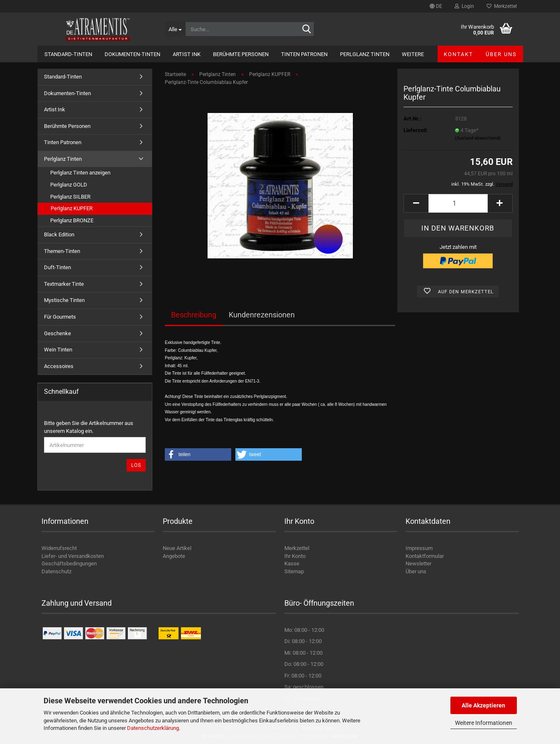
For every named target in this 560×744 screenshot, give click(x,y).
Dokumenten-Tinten (132, 54)
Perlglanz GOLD (69, 185)
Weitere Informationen (484, 723)
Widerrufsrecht (59, 548)
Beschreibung (194, 315)
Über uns (501, 54)
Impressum (419, 548)
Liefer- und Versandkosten (73, 556)
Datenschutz (56, 571)
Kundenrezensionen (262, 315)
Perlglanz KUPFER (72, 208)
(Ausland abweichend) (478, 138)
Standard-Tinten (68, 54)
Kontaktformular (425, 556)
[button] (436, 6)
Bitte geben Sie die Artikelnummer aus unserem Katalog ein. (89, 427)
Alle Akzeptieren (483, 705)
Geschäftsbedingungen (69, 564)
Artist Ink (187, 54)
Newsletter (418, 564)
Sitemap (294, 571)
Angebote (174, 556)
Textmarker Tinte (64, 284)
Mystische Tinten (64, 300)
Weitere (413, 54)
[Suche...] (175, 29)
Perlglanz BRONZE (72, 220)
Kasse (292, 564)
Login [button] (464, 6)
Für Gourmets (60, 317)
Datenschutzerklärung (153, 728)
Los (136, 465)
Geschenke (57, 333)
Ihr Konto (295, 556)
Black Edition (59, 234)
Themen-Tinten (62, 251)
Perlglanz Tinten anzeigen (80, 173)
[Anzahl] (458, 203)
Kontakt (459, 54)
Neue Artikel (177, 548)
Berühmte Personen (241, 54)
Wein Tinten (58, 350)
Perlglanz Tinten (365, 54)
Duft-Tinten (57, 267)
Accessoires (59, 366)
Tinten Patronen (304, 54)
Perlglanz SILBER (70, 197)
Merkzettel (502, 6)
